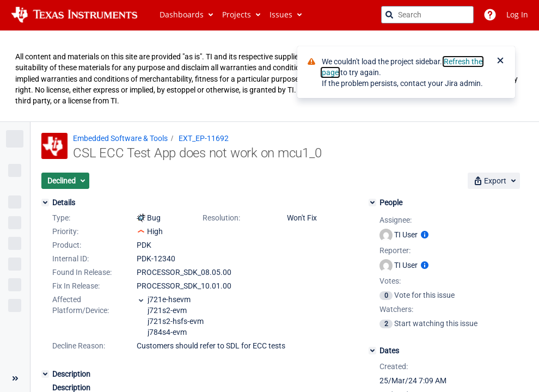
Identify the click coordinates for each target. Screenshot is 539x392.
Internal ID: (71, 259)
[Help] (490, 15)
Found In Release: (82, 272)
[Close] (500, 62)
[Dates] (372, 351)
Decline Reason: (79, 346)
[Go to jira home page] (74, 15)
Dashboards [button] (182, 14)
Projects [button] (237, 14)
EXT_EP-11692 (204, 138)
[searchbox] (427, 15)
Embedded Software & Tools (120, 138)
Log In (517, 14)
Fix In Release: (76, 286)
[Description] (45, 374)
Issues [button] (281, 14)
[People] (372, 203)
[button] (65, 181)
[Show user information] (425, 235)
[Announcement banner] (269, 76)
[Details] (45, 203)
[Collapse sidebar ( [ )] (15, 378)
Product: (67, 245)
